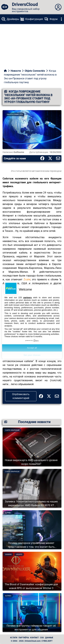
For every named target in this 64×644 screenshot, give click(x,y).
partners (28, 297)
